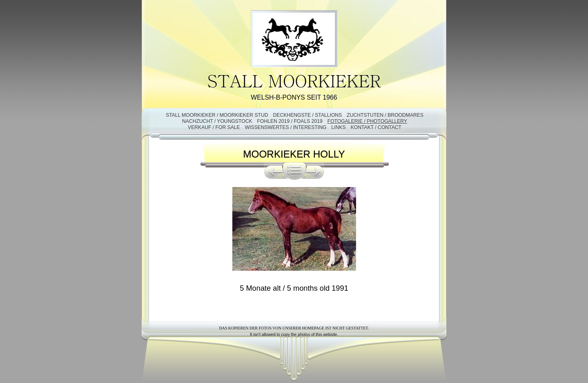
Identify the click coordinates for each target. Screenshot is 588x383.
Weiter (315, 171)
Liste (294, 171)
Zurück (273, 171)
